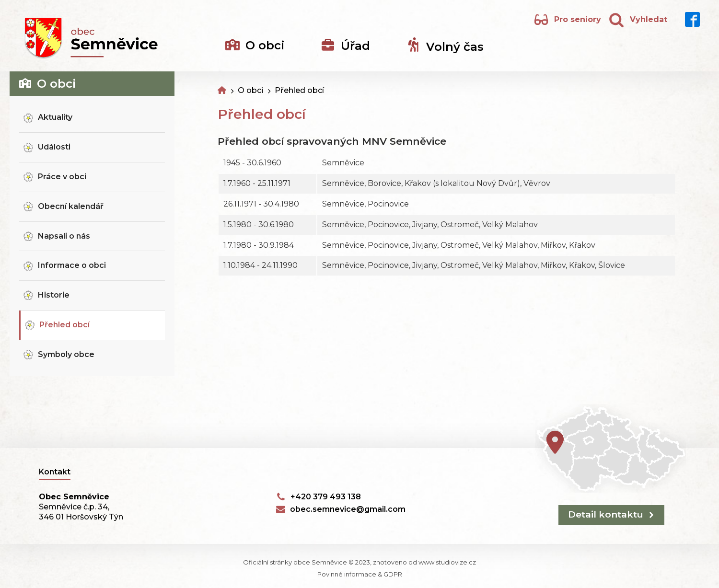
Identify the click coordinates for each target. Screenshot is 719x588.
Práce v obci (62, 177)
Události (54, 147)
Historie (54, 295)
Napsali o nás (64, 236)
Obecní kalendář (71, 206)
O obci (250, 90)
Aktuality (55, 117)
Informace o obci (72, 265)
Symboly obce (66, 354)
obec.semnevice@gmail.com (348, 509)
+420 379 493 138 (326, 497)
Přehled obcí (64, 325)
